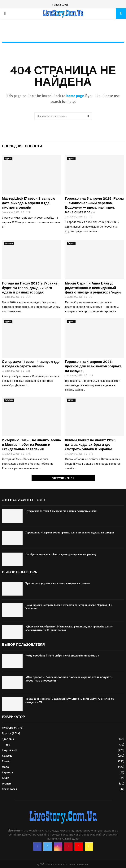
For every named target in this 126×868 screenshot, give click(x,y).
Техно (6, 778)
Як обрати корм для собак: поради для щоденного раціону (61, 554)
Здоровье (8, 739)
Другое (8, 159)
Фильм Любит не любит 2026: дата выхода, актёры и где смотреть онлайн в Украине (91, 445)
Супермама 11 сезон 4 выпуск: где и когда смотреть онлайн (31, 364)
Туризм (6, 784)
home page (75, 96)
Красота (7, 756)
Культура (9, 243)
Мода (5, 767)
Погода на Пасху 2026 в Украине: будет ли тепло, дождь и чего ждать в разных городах (30, 288)
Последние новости (22, 146)
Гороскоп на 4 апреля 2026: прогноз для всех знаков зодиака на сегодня (93, 366)
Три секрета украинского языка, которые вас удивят (58, 583)
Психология (9, 789)
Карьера (7, 773)
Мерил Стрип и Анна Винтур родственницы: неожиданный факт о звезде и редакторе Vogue (93, 288)
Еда (8, 745)
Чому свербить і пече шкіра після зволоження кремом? (62, 656)
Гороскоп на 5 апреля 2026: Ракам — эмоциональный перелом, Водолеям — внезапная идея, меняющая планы (94, 205)
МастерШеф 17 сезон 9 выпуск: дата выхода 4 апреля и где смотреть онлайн (28, 203)
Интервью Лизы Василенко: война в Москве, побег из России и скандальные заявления (31, 445)
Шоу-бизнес (10, 750)
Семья (6, 761)
